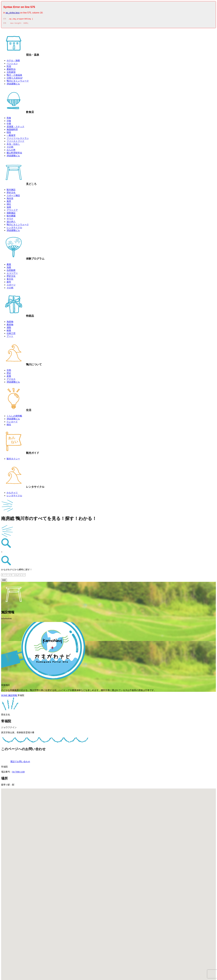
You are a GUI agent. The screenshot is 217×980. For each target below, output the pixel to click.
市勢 (9, 371)
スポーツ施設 (13, 196)
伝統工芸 (11, 334)
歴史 (9, 374)
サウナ (10, 220)
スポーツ (11, 286)
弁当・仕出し (13, 145)
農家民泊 (11, 70)
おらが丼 (11, 151)
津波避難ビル (13, 85)
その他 (10, 148)
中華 (9, 124)
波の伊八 (11, 222)
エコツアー (12, 274)
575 (5, 19)
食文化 (10, 280)
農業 (9, 265)
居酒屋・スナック (15, 127)
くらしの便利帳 (14, 417)
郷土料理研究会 (14, 154)
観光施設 (11, 190)
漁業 (9, 268)
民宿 (9, 67)
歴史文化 (11, 193)
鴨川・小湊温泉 (14, 76)
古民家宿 (11, 73)
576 (5, 24)
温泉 (9, 208)
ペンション (12, 64)
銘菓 (9, 331)
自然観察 (11, 271)
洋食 (9, 122)
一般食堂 (11, 136)
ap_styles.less (13, 13)
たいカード (12, 423)
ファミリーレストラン (18, 139)
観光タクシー (13, 460)
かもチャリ (12, 493)
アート (10, 337)
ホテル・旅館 (13, 61)
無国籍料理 (12, 130)
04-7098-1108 (18, 773)
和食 (9, 119)
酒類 (9, 328)
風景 (9, 202)
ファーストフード (15, 142)
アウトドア (12, 211)
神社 (9, 205)
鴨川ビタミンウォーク (18, 82)
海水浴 (10, 199)
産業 (9, 377)
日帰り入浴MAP (15, 79)
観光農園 (11, 217)
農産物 (10, 325)
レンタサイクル (14, 228)
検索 (4, 581)
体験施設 (11, 214)
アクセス (11, 380)
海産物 (10, 322)
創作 (9, 283)
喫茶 (9, 133)
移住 (9, 425)
